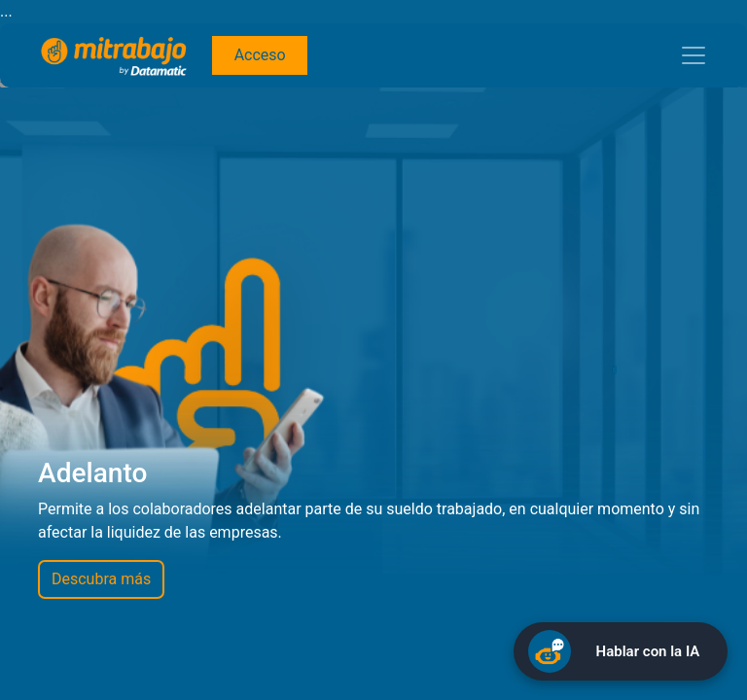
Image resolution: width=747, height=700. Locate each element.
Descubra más (101, 579)
